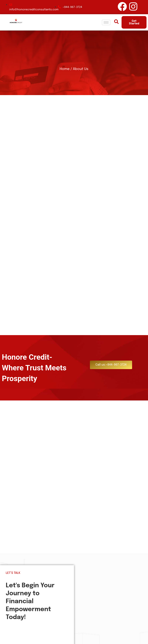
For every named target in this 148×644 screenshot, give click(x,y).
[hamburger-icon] (106, 22)
